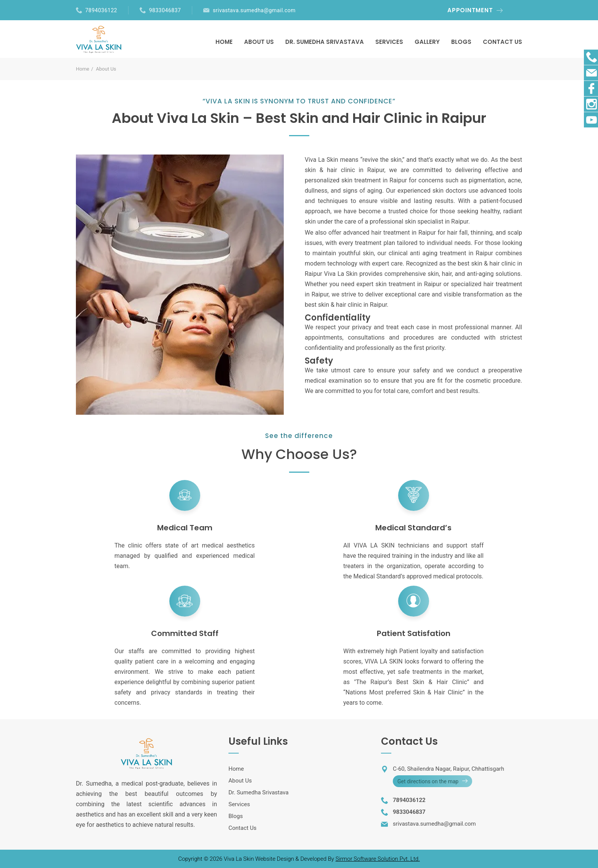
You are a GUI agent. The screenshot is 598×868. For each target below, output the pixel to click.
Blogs (236, 816)
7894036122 (101, 10)
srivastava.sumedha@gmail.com (254, 10)
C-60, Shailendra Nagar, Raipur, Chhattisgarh (448, 769)
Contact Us (243, 828)
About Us (240, 781)
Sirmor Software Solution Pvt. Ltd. (378, 859)
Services (239, 804)
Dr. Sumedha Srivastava (259, 792)
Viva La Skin (240, 859)
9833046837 (165, 10)
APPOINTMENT (470, 10)
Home (83, 69)
